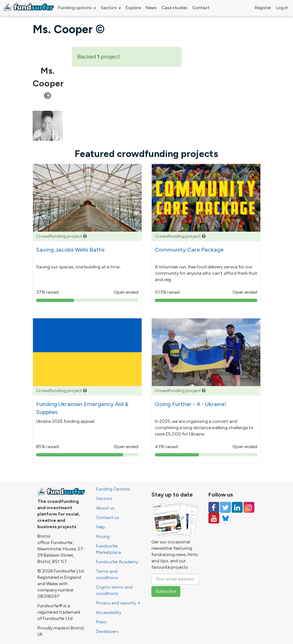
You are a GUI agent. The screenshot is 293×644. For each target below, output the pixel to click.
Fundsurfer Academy (117, 562)
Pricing (103, 537)
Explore (133, 8)
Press (101, 622)
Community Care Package (189, 250)
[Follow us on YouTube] (214, 518)
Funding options (77, 8)
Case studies (175, 8)
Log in (282, 8)
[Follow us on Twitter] (226, 507)
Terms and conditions (107, 575)
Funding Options (113, 489)
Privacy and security (118, 603)
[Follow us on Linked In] (237, 507)
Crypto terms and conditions (114, 590)
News (151, 8)
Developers (107, 631)
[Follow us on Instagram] (249, 507)
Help (101, 527)
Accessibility (109, 613)
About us (105, 508)
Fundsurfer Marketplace (108, 549)
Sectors (111, 8)
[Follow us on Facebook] (214, 507)
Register (263, 8)
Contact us (108, 518)
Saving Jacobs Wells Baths (70, 250)
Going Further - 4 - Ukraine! (191, 404)
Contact (201, 8)
